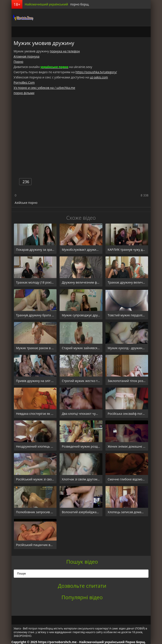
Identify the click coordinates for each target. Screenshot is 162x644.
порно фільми (24, 93)
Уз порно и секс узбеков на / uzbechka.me (44, 88)
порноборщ (22, 17)
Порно (18, 62)
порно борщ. (80, 4)
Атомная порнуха (27, 56)
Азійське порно (26, 203)
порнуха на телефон (65, 51)
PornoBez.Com (24, 82)
